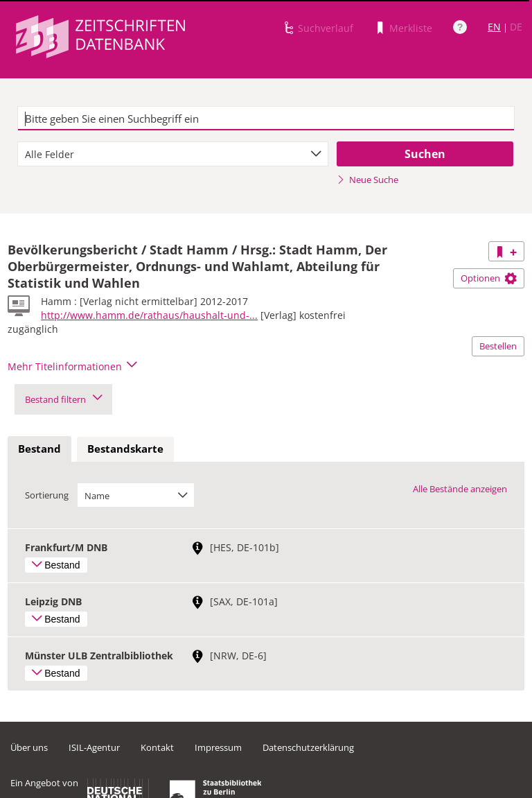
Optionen (489, 278)
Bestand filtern (63, 399)
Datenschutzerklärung (308, 747)
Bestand (39, 449)
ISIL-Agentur (94, 747)
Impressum (218, 747)
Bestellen (498, 346)
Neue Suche (367, 180)
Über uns (29, 747)
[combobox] (173, 154)
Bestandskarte (125, 449)
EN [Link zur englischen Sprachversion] (494, 27)
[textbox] (266, 119)
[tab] (39, 449)
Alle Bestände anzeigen (460, 489)
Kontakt (157, 747)
